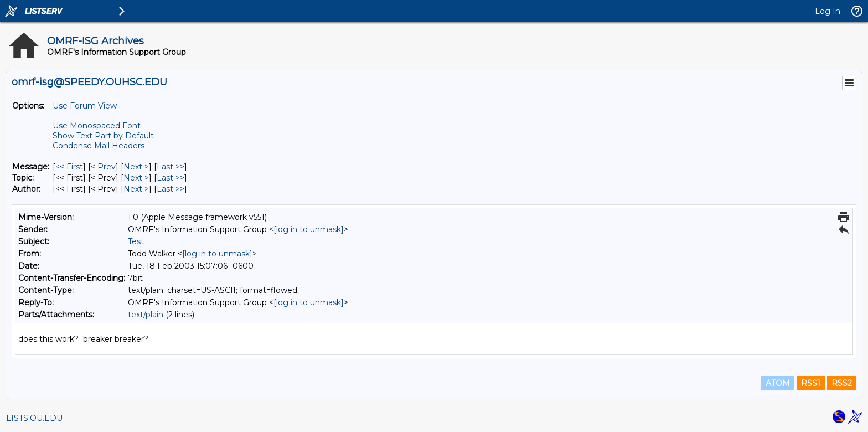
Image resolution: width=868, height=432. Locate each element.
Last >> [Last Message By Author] (170, 189)
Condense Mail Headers (99, 146)
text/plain (146, 315)
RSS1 (811, 383)
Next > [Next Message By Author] (136, 189)
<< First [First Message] (69, 167)
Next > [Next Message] (136, 167)
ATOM (778, 383)
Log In (828, 11)
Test (136, 241)
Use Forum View (85, 106)
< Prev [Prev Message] (103, 167)
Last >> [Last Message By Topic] (170, 178)
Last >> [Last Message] (170, 167)
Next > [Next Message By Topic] (136, 178)
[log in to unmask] (309, 229)
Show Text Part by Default (103, 136)
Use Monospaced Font (97, 126)
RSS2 (842, 383)
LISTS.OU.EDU (34, 418)
